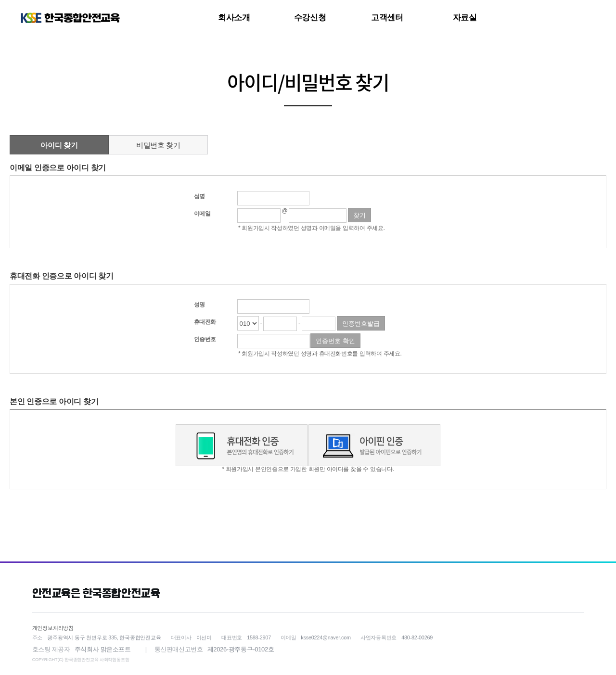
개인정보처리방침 (53, 628)
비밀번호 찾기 (158, 145)
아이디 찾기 (59, 145)
